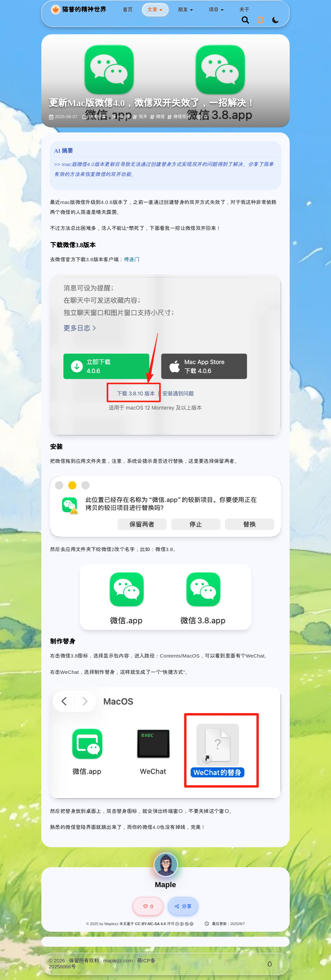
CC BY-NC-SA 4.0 (151, 924)
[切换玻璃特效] (270, 964)
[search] (245, 20)
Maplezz (111, 924)
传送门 (132, 259)
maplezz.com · (120, 961)
